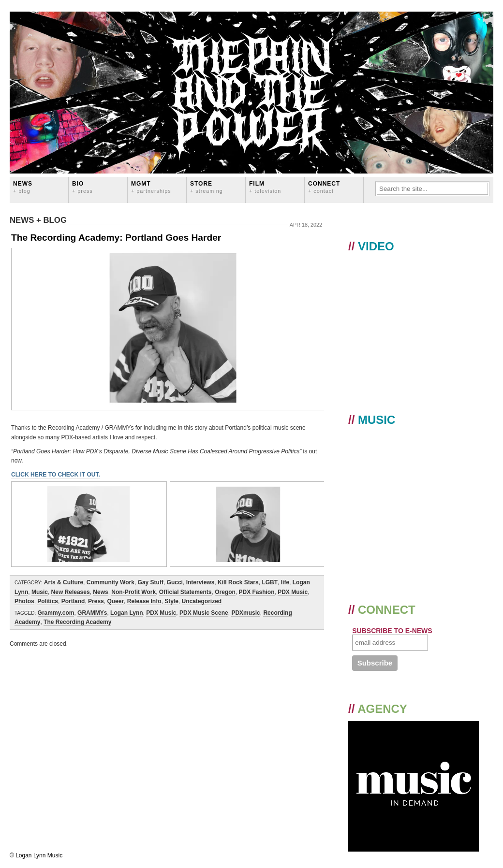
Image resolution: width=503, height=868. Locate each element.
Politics (48, 601)
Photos (24, 601)
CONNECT (324, 187)
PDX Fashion (257, 592)
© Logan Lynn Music (36, 855)
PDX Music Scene (204, 613)
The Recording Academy (77, 622)
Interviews (200, 582)
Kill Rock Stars (238, 582)
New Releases (71, 592)
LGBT (270, 582)
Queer (115, 601)
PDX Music (293, 592)
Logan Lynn (127, 613)
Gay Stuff (151, 582)
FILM (265, 187)
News (23, 187)
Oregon (225, 592)
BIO (82, 187)
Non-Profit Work (133, 592)
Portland (73, 601)
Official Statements (185, 592)
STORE (207, 187)
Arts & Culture (64, 582)
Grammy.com (56, 613)
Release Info (144, 601)
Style (171, 601)
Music (40, 592)
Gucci (175, 582)
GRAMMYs (92, 613)
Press (96, 601)
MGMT (151, 187)
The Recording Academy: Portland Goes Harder (116, 238)
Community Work (111, 582)
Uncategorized (202, 601)
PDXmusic (245, 613)
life (285, 582)
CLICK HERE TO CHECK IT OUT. (56, 475)
